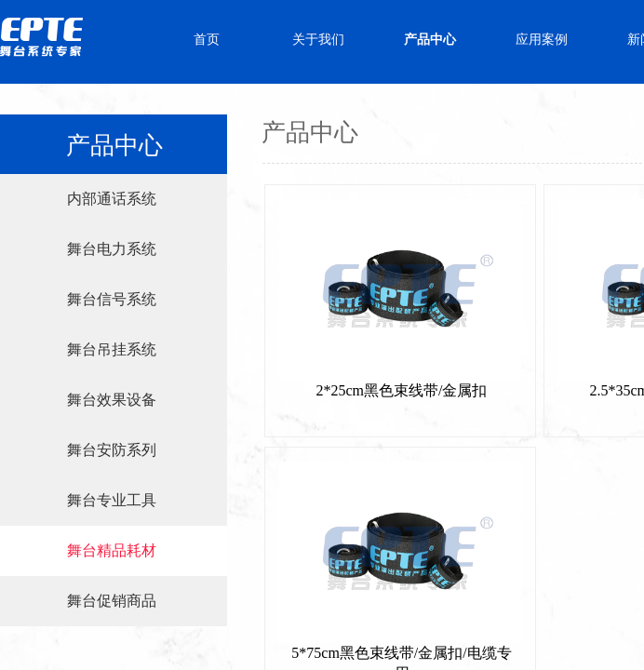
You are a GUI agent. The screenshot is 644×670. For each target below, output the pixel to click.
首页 (207, 40)
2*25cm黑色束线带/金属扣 (402, 390)
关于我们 (318, 40)
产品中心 (430, 40)
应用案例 (542, 40)
